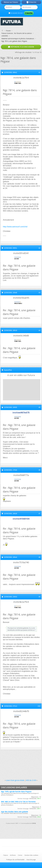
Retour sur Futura (11, 2)
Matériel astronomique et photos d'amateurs (18, 39)
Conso (20, 855)
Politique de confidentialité (15, 860)
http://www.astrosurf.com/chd (15, 227)
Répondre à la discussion (21, 47)
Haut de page (31, 860)
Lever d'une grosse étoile (15, 780)
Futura (6, 855)
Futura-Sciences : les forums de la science (17, 33)
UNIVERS (5, 36)
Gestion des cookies (31, 855)
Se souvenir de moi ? (16, 13)
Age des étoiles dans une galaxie (15, 812)
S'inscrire (31, 2)
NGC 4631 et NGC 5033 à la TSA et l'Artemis (18, 802)
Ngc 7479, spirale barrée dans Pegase (16, 792)
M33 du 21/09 (31, 780)
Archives (13, 855)
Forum (8, 31)
